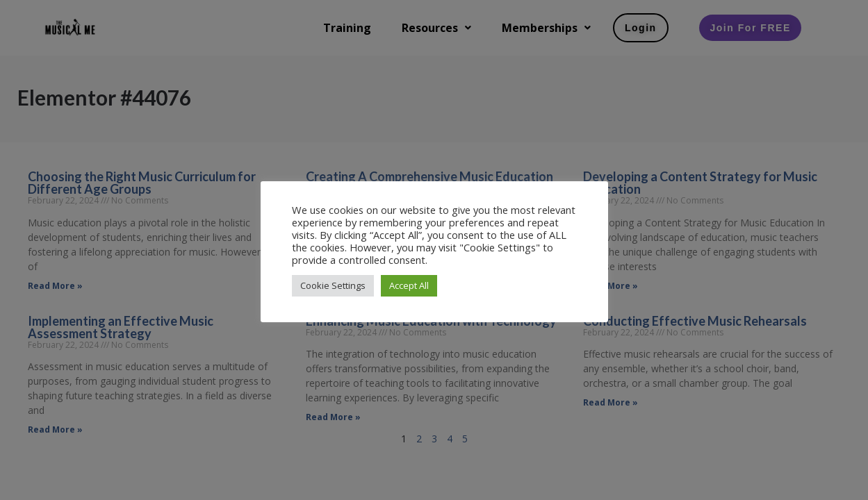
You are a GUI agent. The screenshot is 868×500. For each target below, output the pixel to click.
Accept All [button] (409, 285)
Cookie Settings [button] (333, 285)
